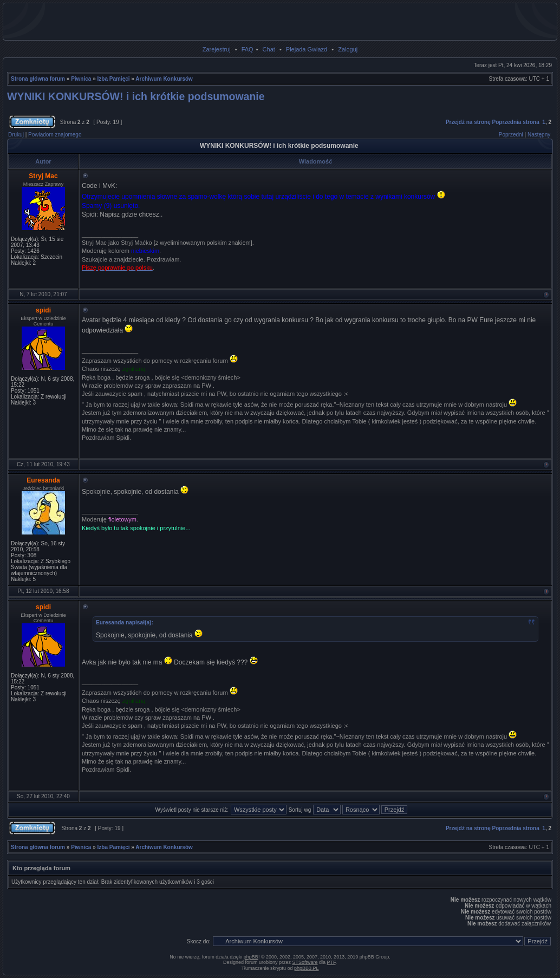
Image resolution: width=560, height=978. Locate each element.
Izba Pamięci (114, 79)
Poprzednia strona (516, 122)
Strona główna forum (38, 79)
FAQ (248, 49)
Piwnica (81, 79)
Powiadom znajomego (55, 135)
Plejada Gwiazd (307, 49)
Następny (539, 135)
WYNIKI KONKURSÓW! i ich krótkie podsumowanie (136, 96)
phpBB (251, 957)
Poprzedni (511, 135)
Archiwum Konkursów (164, 79)
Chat (269, 49)
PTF (331, 962)
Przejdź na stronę (468, 122)
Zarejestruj (217, 49)
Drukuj (16, 135)
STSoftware (305, 962)
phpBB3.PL (307, 968)
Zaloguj (348, 49)
